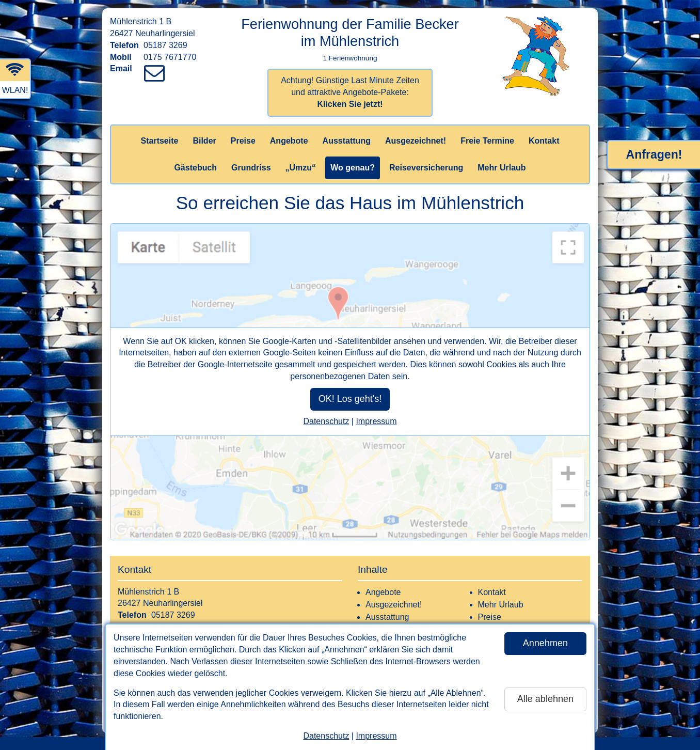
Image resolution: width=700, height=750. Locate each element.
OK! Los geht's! (350, 399)
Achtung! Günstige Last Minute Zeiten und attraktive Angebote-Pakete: (350, 92)
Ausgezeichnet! (416, 141)
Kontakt (544, 141)
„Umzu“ (301, 168)
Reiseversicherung (426, 168)
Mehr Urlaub (502, 168)
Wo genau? (353, 168)
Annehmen (545, 643)
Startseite (160, 141)
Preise (243, 141)
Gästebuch (195, 168)
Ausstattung (347, 141)
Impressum (376, 736)
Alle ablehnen (545, 699)
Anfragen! (654, 154)
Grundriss (251, 168)
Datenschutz (326, 736)
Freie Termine (487, 141)
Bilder (204, 141)
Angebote (289, 141)
